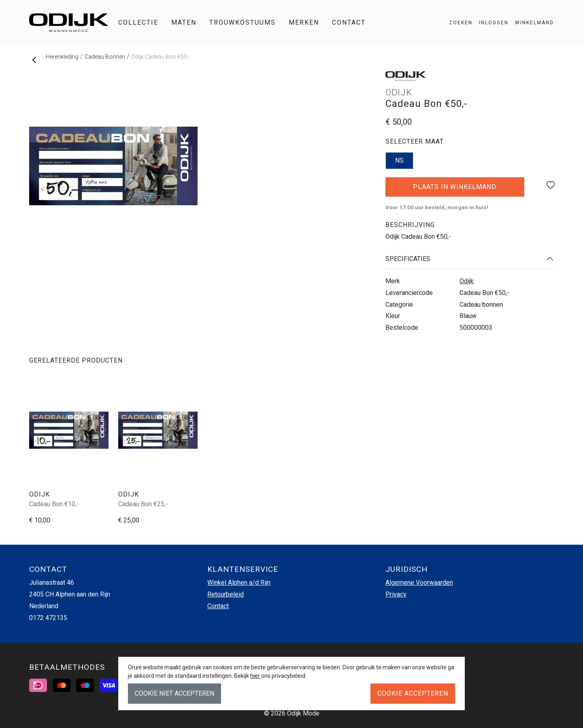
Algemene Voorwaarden (419, 583)
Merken (304, 22)
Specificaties (408, 259)
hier (256, 676)
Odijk (467, 281)
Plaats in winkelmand (455, 190)
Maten (184, 22)
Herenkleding (62, 57)
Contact (349, 22)
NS (399, 160)
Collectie (138, 22)
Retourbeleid (226, 594)
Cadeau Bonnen (105, 57)
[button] (531, 23)
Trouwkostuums (243, 22)
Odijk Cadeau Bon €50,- (161, 57)
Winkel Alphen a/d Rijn (239, 583)
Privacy (396, 594)
